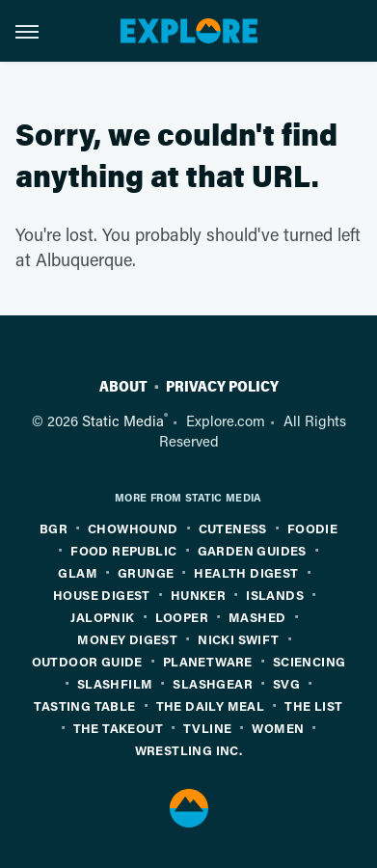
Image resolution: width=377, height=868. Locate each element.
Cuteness (233, 528)
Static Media (123, 420)
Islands (275, 595)
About (123, 387)
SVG (286, 683)
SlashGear (213, 683)
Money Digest (127, 639)
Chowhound (133, 528)
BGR (54, 528)
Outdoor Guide (87, 661)
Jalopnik (102, 617)
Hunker (198, 595)
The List (313, 705)
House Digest (102, 595)
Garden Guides (252, 550)
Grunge (146, 572)
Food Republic (123, 550)
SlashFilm (115, 683)
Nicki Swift (238, 639)
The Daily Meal (211, 705)
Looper (182, 617)
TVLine (207, 728)
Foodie (312, 528)
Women (278, 728)
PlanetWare (208, 661)
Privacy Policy (222, 387)
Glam (78, 572)
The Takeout (118, 728)
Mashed (257, 617)
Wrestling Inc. (189, 750)
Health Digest (246, 572)
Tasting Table (84, 705)
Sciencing (310, 661)
